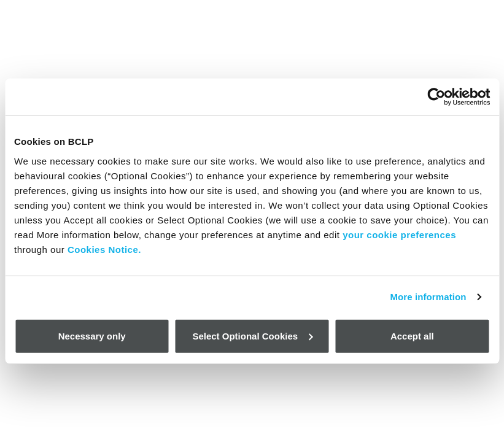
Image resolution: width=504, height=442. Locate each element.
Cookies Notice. (104, 249)
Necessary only (92, 335)
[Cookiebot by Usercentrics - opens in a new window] (436, 97)
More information (428, 297)
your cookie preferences (399, 234)
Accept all (412, 335)
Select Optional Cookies (252, 335)
